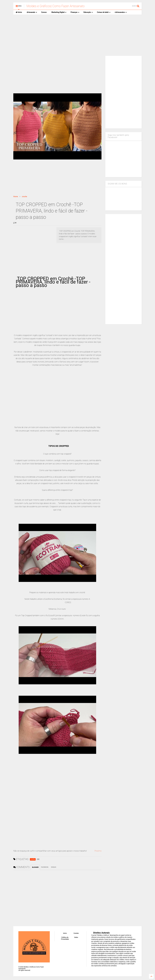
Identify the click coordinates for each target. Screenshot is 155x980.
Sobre (76, 937)
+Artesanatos (121, 12)
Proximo (98, 851)
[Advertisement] (77, 35)
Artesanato (32, 12)
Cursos (44, 12)
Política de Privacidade (65, 938)
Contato (76, 933)
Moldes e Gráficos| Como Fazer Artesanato (56, 6)
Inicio (19, 12)
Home (16, 197)
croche (24, 197)
